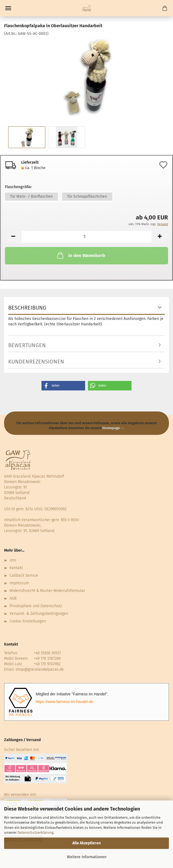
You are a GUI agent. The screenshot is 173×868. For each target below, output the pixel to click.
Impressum (19, 583)
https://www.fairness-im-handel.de (64, 702)
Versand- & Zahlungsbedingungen (39, 614)
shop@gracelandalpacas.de (40, 669)
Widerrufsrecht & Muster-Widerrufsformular (47, 591)
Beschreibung (27, 308)
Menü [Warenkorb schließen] (8, 8)
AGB (13, 598)
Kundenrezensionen (36, 362)
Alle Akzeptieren (87, 843)
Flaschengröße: (18, 187)
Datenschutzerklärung (35, 832)
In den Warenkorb (80, 255)
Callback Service (24, 575)
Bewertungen (27, 345)
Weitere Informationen (87, 857)
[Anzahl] (87, 237)
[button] (13, 237)
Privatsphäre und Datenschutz (36, 606)
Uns (13, 560)
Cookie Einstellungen (28, 621)
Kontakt (16, 568)
